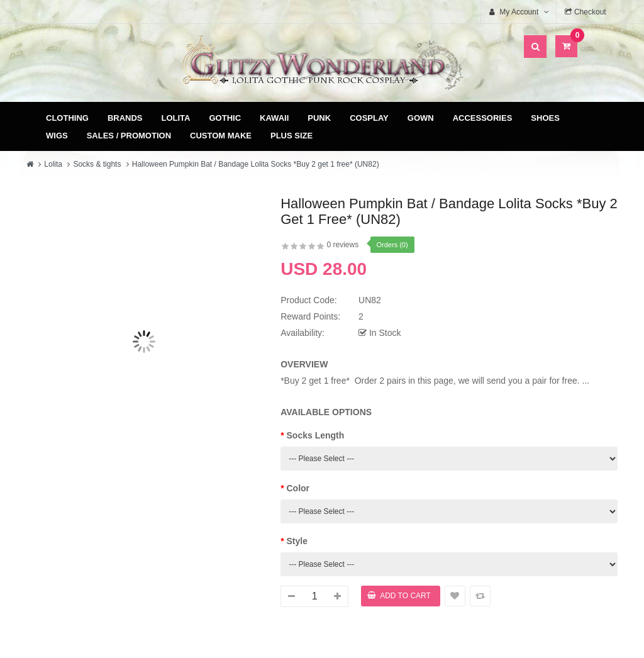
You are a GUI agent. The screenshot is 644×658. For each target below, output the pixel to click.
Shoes (545, 118)
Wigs (57, 136)
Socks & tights (97, 164)
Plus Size (291, 136)
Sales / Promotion (129, 136)
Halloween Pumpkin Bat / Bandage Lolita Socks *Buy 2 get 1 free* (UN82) (256, 164)
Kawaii (274, 118)
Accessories (483, 118)
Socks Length (316, 435)
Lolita (176, 118)
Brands (125, 118)
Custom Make (221, 136)
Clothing (67, 118)
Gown (421, 118)
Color (298, 488)
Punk (319, 118)
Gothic (225, 118)
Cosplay (369, 118)
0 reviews (343, 245)
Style (297, 541)
